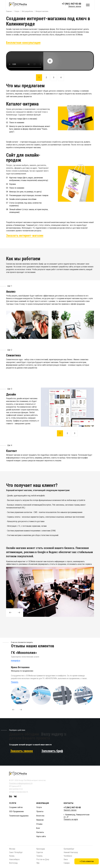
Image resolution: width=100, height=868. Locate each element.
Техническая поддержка (19, 815)
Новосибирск (14, 858)
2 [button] (46, 77)
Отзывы (39, 823)
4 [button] (61, 77)
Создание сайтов (16, 806)
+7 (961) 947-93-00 (71, 4)
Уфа (38, 862)
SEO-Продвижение (16, 810)
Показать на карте (71, 818)
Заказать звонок (75, 6)
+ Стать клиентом (87, 861)
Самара (67, 862)
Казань (12, 855)
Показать (15, 681)
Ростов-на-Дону (43, 858)
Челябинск (68, 855)
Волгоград (13, 862)
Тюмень (39, 855)
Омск (66, 858)
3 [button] (54, 77)
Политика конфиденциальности (21, 782)
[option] (50, 61)
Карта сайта (41, 835)
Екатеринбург (69, 848)
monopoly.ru (16, 659)
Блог (38, 827)
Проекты (40, 810)
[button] (13, 709)
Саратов (40, 851)
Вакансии (40, 819)
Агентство (40, 815)
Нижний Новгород (71, 851)
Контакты (40, 831)
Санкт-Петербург (16, 851)
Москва (12, 848)
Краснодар (41, 848)
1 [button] (39, 77)
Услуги (39, 806)
